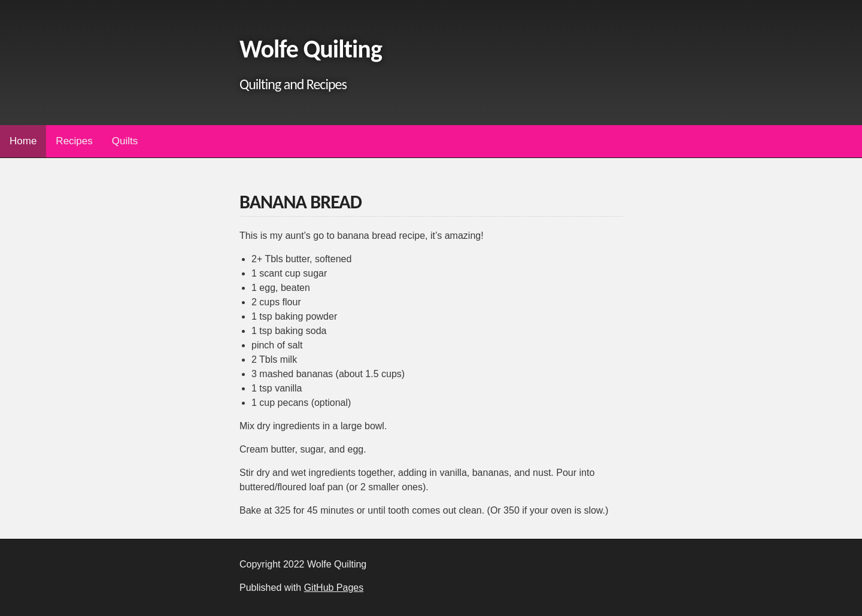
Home (23, 141)
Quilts (125, 141)
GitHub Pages (334, 588)
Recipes (74, 141)
